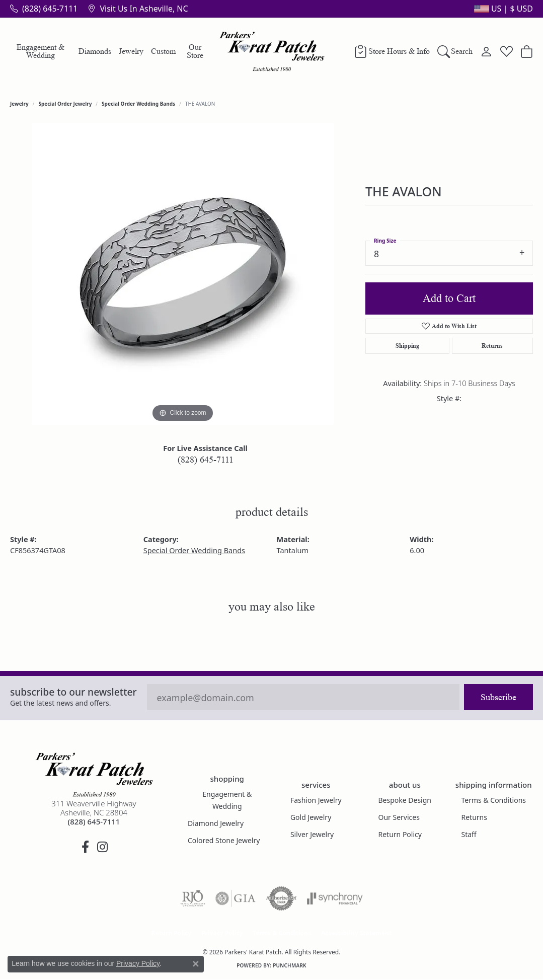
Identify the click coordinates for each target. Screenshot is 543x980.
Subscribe (498, 697)
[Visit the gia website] (236, 898)
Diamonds (95, 51)
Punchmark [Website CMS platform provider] (290, 965)
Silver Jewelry (312, 834)
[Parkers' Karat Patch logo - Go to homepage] (271, 51)
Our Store (195, 51)
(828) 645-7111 (206, 460)
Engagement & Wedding (41, 51)
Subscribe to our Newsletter (73, 692)
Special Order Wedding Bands (138, 104)
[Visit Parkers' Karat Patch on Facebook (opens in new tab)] (86, 847)
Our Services (399, 817)
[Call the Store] (94, 821)
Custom (163, 51)
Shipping (407, 346)
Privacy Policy (222, 933)
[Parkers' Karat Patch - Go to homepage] (94, 775)
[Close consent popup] (196, 964)
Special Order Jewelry (65, 104)
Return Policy (400, 834)
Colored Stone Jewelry (224, 840)
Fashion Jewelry (316, 800)
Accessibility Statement (356, 933)
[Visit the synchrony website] (335, 898)
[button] (502, 9)
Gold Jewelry (311, 817)
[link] (44, 9)
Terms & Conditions (494, 800)
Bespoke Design (405, 800)
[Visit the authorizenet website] (281, 898)
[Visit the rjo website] (193, 898)
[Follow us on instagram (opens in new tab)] (103, 847)
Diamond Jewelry (216, 823)
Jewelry (131, 51)
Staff (469, 834)
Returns (492, 346)
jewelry (19, 104)
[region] (183, 274)
